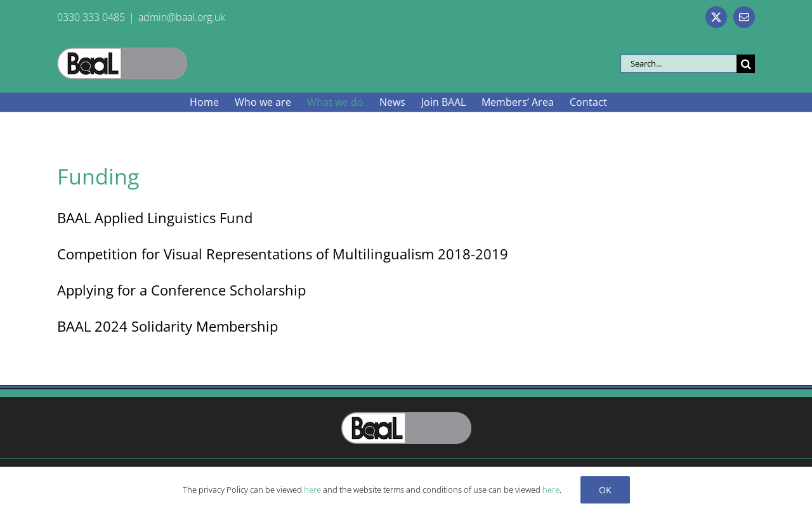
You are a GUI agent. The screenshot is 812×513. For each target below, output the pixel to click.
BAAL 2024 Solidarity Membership (167, 326)
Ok (605, 490)
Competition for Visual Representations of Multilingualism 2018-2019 (283, 254)
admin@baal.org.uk (182, 17)
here (312, 490)
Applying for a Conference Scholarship (181, 290)
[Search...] (678, 64)
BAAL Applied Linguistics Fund (155, 218)
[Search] (746, 64)
